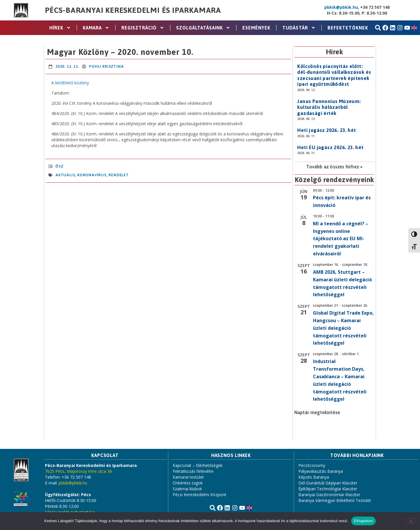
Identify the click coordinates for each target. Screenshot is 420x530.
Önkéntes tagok (188, 483)
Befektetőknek (348, 28)
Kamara (96, 28)
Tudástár (299, 28)
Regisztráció (143, 28)
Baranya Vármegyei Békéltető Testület (335, 500)
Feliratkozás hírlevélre (193, 471)
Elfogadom (363, 521)
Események (256, 28)
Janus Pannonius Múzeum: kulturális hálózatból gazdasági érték (329, 107)
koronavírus (92, 175)
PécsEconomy (312, 465)
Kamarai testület (188, 477)
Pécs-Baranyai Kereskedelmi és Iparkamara (133, 10)
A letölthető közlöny (70, 83)
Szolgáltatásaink (203, 28)
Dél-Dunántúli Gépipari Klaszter (328, 483)
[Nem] (411, 521)
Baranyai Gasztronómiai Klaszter (329, 495)
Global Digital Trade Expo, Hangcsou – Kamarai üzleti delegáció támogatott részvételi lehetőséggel (343, 328)
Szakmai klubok (187, 489)
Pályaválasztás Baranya (321, 471)
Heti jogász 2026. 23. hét (327, 130)
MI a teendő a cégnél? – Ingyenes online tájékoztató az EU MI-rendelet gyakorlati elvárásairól (341, 239)
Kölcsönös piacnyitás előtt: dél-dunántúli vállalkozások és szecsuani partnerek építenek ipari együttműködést (334, 75)
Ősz (59, 166)
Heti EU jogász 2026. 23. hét (330, 147)
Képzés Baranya (314, 477)
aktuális (65, 175)
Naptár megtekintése (317, 412)
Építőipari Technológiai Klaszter (328, 489)
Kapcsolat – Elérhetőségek (198, 465)
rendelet (119, 175)
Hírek (60, 28)
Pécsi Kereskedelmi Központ (199, 495)
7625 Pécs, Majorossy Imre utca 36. (79, 471)
